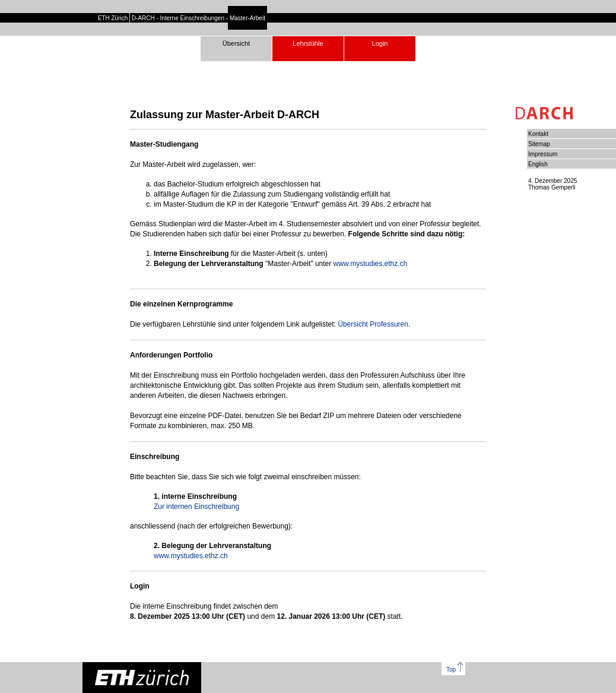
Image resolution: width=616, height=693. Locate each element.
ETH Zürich (113, 18)
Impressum (543, 154)
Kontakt (538, 134)
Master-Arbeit (247, 18)
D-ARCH (143, 18)
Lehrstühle (308, 43)
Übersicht (236, 43)
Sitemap (539, 144)
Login (380, 43)
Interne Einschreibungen (192, 18)
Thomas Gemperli (552, 187)
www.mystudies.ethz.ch (371, 264)
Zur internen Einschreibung (196, 507)
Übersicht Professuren (373, 324)
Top (455, 670)
